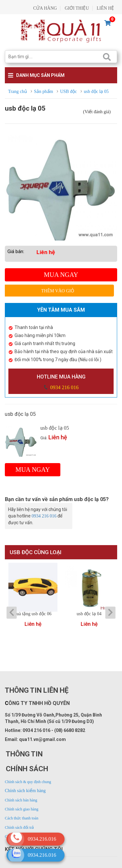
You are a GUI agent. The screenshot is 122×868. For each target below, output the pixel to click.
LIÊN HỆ (106, 8)
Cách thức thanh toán (22, 818)
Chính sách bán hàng (21, 800)
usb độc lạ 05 (55, 428)
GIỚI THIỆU (77, 8)
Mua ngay (61, 275)
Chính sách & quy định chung (28, 782)
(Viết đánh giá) (97, 112)
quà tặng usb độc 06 (33, 614)
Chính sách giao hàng (22, 809)
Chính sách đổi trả (19, 827)
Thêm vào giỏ (58, 291)
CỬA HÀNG (45, 8)
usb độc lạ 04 (89, 614)
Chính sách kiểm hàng (25, 791)
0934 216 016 (64, 387)
